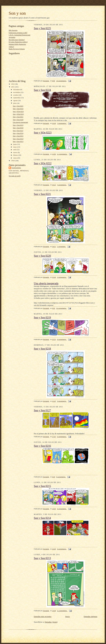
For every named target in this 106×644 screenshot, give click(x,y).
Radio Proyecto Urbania (17, 49)
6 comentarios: (62, 437)
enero (15, 158)
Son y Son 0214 (18, 139)
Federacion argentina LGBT (18, 33)
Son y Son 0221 (18, 117)
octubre (16, 95)
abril (15, 150)
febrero (16, 155)
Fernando (16, 168)
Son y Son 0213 (18, 141)
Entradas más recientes (43, 616)
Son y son (17, 13)
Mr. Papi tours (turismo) (17, 40)
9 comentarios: (62, 509)
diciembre (17, 89)
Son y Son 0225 (18, 106)
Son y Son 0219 (18, 125)
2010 (13, 161)
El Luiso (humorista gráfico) (18, 42)
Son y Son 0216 (18, 133)
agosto (16, 100)
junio (15, 144)
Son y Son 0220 (18, 120)
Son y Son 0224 (18, 109)
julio (15, 103)
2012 (13, 84)
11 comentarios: (62, 154)
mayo (15, 147)
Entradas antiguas (90, 616)
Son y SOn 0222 (18, 114)
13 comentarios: (61, 81)
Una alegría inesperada (20, 122)
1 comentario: (61, 247)
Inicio (67, 616)
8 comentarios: (62, 339)
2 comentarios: (62, 277)
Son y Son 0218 (18, 128)
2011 (13, 87)
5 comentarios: (62, 401)
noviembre (17, 92)
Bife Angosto (13, 30)
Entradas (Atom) (51, 622)
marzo (16, 152)
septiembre (17, 98)
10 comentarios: (61, 308)
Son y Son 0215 (18, 136)
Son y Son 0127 (18, 131)
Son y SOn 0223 (18, 111)
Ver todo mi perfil (15, 176)
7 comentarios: (62, 123)
